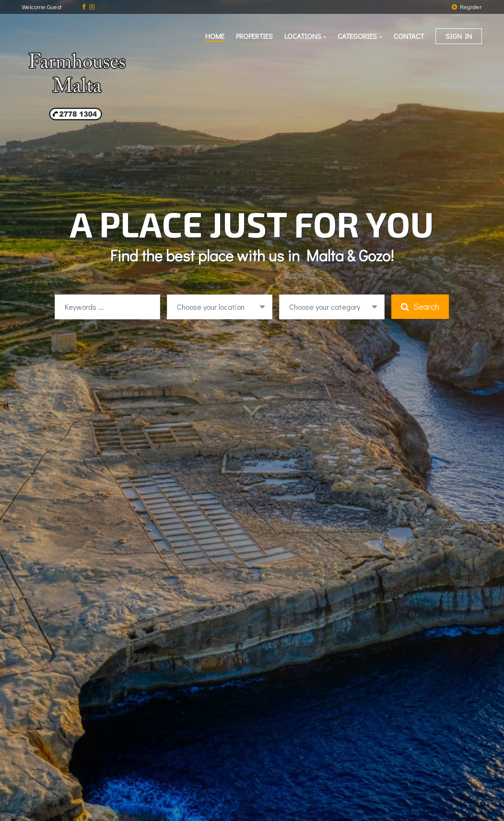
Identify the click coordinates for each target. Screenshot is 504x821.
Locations (303, 36)
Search (420, 306)
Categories (357, 36)
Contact (409, 36)
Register (467, 7)
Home (215, 36)
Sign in (459, 36)
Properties (254, 36)
